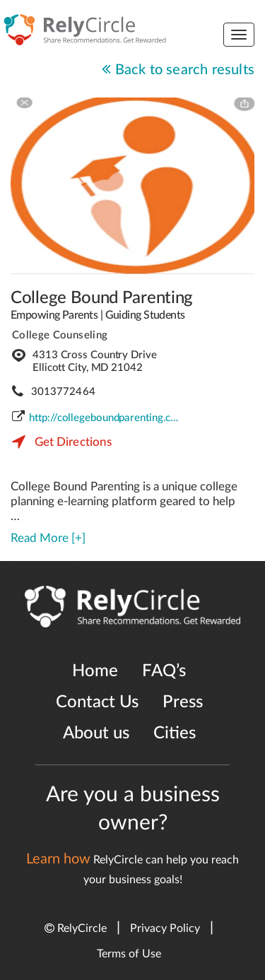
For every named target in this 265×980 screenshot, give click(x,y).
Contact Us (97, 702)
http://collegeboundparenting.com (106, 418)
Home (95, 671)
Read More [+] (48, 538)
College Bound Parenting (102, 298)
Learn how (58, 859)
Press (183, 702)
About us (96, 733)
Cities (175, 733)
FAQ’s (164, 671)
